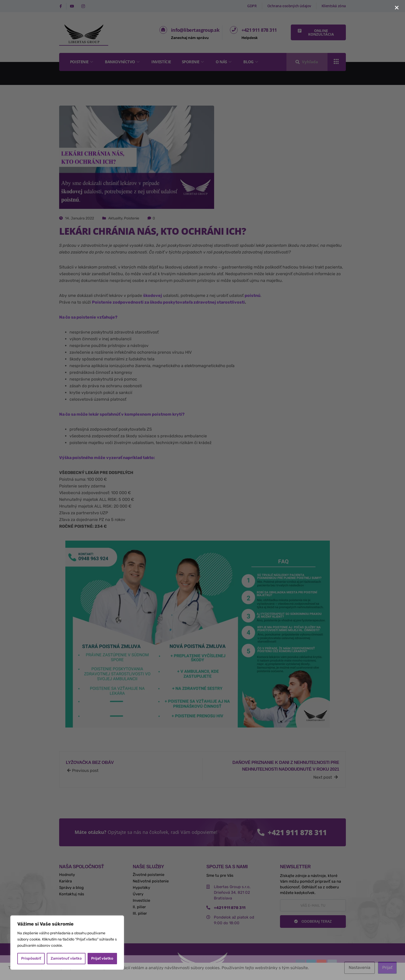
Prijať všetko (102, 958)
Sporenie (193, 62)
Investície (161, 62)
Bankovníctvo (123, 62)
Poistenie (82, 62)
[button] (318, 32)
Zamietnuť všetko (66, 958)
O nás (224, 62)
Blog (251, 62)
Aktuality (115, 218)
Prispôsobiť (31, 958)
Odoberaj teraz (313, 921)
